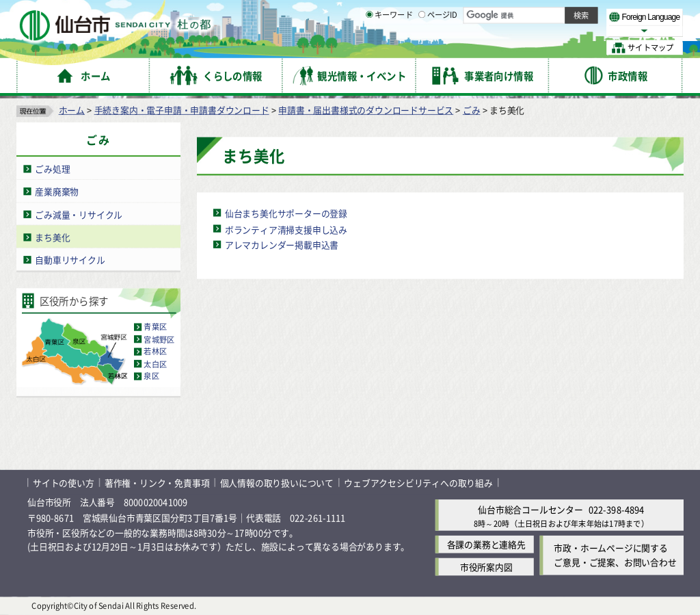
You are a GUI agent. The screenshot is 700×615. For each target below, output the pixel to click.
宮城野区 (159, 339)
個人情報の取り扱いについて (277, 483)
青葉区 (155, 327)
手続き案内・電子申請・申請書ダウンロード (182, 110)
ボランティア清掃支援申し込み (286, 229)
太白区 (155, 364)
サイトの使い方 (64, 483)
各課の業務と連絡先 (486, 545)
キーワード (389, 48)
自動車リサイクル (70, 260)
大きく (526, 30)
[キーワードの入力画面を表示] (369, 47)
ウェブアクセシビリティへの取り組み (418, 483)
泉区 (151, 376)
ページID (438, 48)
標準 (546, 14)
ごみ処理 (52, 169)
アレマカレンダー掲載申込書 (282, 245)
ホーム (72, 110)
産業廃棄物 (57, 191)
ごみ (472, 110)
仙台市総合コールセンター (530, 509)
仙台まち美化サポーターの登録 (286, 213)
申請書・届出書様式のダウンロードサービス (366, 110)
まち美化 (52, 237)
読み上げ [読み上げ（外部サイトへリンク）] (449, 14)
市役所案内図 (486, 567)
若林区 (155, 352)
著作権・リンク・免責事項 (157, 483)
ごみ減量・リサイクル (79, 214)
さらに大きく (570, 30)
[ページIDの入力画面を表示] (422, 47)
